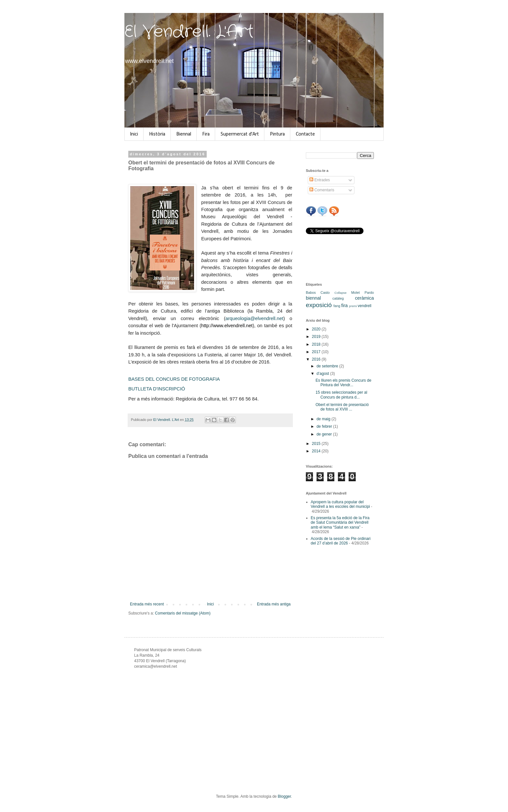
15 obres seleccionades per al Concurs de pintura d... (341, 395)
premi (353, 306)
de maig (324, 419)
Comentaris (322, 190)
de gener (325, 434)
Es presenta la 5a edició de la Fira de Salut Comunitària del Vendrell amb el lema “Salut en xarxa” (340, 523)
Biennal (184, 134)
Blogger (284, 796)
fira (344, 305)
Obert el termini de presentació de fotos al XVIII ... (342, 407)
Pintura (277, 134)
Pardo (369, 293)
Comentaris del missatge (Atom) (183, 613)
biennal (313, 298)
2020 (317, 329)
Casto (325, 293)
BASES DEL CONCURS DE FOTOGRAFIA (174, 379)
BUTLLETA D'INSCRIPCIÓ (157, 389)
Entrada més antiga (274, 604)
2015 (317, 444)
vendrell (364, 306)
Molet (355, 293)
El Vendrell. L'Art (189, 32)
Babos (311, 293)
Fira (206, 134)
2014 (317, 451)
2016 (317, 359)
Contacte (305, 134)
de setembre (328, 366)
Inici (134, 134)
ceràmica (364, 298)
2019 (317, 337)
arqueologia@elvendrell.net (254, 318)
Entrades (320, 180)
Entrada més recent (147, 604)
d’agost (323, 374)
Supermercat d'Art (240, 134)
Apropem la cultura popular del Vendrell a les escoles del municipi (340, 504)
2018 (317, 344)
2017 (317, 352)
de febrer (325, 426)
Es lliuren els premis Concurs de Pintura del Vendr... (343, 383)
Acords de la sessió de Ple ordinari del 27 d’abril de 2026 (341, 541)
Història (157, 134)
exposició (319, 305)
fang (337, 306)
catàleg (338, 298)
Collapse (340, 293)
